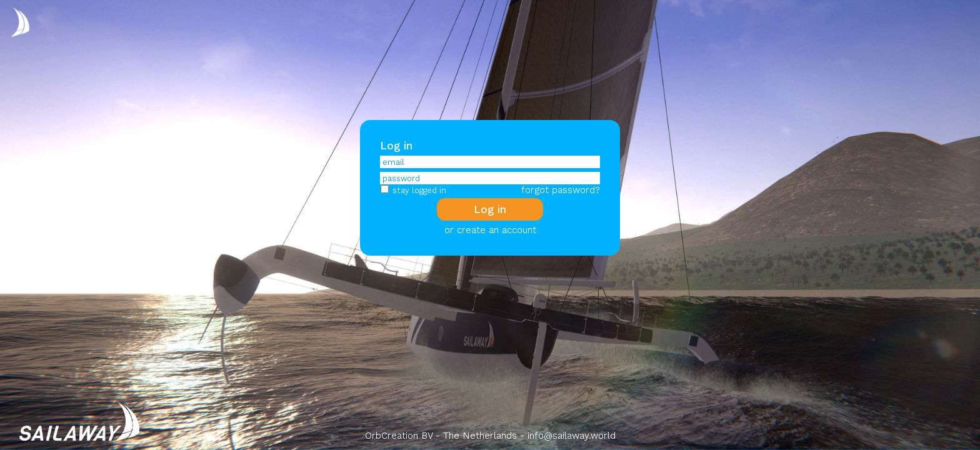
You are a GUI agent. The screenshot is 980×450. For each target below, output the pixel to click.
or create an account (490, 230)
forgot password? (561, 190)
